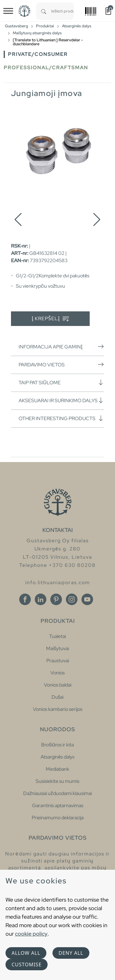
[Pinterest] (56, 599)
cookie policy (31, 934)
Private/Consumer (38, 54)
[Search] (44, 11)
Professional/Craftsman (46, 68)
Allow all (26, 953)
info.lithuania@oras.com (58, 583)
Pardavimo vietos (61, 365)
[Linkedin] (41, 599)
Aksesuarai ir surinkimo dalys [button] (61, 400)
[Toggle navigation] (8, 11)
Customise (27, 965)
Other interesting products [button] (61, 418)
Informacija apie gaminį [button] (61, 347)
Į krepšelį (50, 319)
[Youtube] (87, 599)
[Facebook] (25, 599)
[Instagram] (72, 599)
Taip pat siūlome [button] (61, 382)
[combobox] (63, 11)
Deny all (71, 953)
